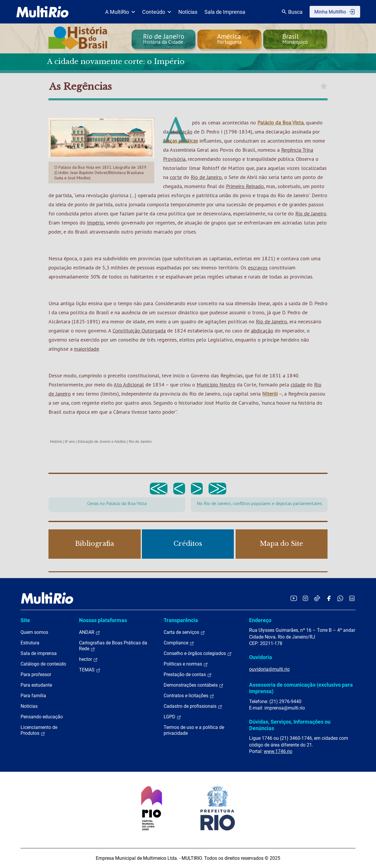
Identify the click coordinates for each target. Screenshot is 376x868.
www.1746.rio (278, 751)
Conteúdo (157, 12)
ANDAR (90, 632)
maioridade (87, 349)
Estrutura (30, 643)
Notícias (188, 12)
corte (176, 177)
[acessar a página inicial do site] (42, 12)
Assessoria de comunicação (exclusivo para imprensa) (301, 688)
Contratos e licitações (189, 696)
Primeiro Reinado (245, 186)
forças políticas (181, 141)
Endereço (260, 620)
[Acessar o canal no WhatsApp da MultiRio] (340, 598)
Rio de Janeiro (206, 177)
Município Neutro (216, 385)
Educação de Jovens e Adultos (102, 442)
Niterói (270, 394)
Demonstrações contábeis (194, 685)
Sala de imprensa (39, 653)
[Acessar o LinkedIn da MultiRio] (352, 598)
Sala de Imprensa (225, 12)
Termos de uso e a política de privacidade (194, 730)
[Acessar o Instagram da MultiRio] (305, 598)
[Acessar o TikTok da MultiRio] (317, 598)
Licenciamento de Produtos (39, 730)
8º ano (70, 442)
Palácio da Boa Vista (280, 123)
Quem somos (34, 632)
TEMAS (90, 670)
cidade (298, 385)
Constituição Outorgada (139, 331)
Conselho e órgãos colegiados (198, 653)
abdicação (181, 132)
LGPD (172, 717)
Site (25, 620)
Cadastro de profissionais (193, 706)
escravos (258, 267)
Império (95, 223)
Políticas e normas (186, 664)
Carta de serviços (184, 632)
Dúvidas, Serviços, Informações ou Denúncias (290, 725)
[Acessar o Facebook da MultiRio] (329, 598)
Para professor (36, 674)
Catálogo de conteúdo (43, 664)
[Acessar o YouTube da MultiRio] (294, 598)
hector (88, 659)
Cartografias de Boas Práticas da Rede (113, 646)
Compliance (179, 643)
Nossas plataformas (103, 620)
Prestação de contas (188, 675)
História (56, 442)
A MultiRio (120, 12)
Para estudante (36, 685)
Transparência (181, 620)
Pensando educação (42, 717)
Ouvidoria (261, 657)
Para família (33, 696)
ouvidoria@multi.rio (269, 669)
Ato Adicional (129, 385)
